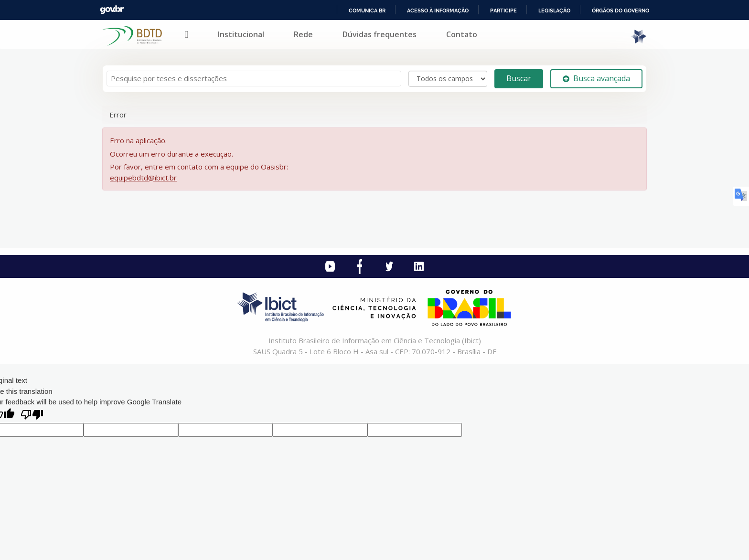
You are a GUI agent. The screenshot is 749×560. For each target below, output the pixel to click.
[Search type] (448, 79)
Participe (503, 11)
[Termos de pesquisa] (254, 79)
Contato (462, 34)
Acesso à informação (438, 11)
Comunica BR (367, 11)
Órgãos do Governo (621, 11)
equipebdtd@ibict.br (143, 178)
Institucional (241, 34)
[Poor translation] (32, 416)
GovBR (112, 10)
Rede (303, 34)
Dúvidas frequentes (380, 34)
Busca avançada (596, 78)
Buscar (519, 78)
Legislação (554, 11)
